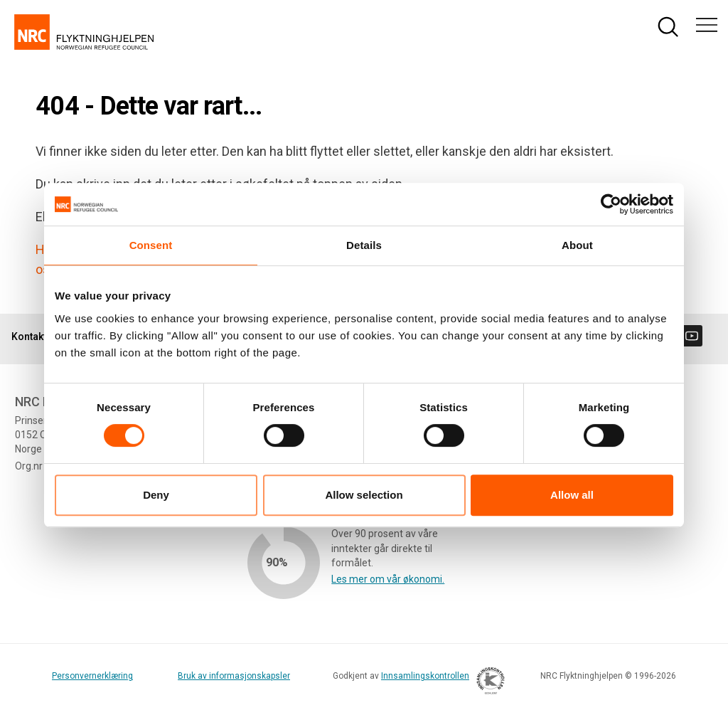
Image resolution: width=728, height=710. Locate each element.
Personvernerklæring (92, 676)
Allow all (572, 495)
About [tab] (577, 245)
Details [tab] (364, 245)
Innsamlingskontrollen (439, 683)
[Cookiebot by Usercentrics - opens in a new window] (611, 204)
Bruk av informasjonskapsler (234, 676)
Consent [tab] (151, 245)
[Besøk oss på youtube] (692, 336)
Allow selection (364, 495)
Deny (156, 495)
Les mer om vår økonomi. (388, 579)
